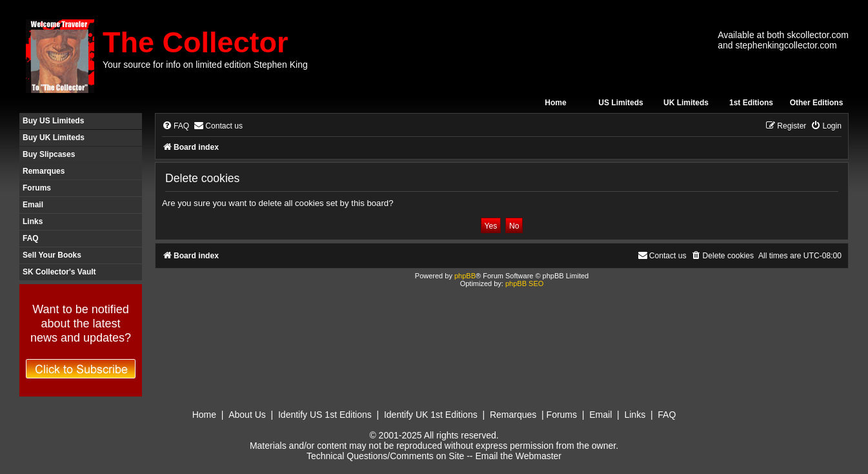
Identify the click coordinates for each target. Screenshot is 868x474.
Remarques (44, 171)
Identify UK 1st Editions (431, 415)
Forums (37, 188)
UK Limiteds (686, 103)
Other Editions (817, 103)
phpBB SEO (524, 283)
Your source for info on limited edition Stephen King (205, 65)
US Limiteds (621, 103)
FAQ (31, 238)
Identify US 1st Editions (325, 415)
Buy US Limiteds (53, 121)
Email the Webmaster (518, 456)
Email (33, 205)
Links (33, 222)
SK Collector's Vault (59, 272)
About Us (247, 415)
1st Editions (751, 103)
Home (555, 103)
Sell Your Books (52, 255)
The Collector (196, 42)
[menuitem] (176, 126)
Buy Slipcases (49, 154)
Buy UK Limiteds (54, 138)
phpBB (465, 276)
